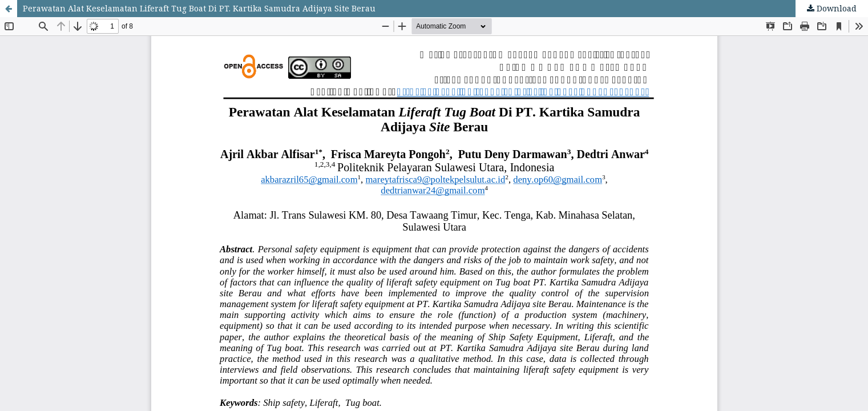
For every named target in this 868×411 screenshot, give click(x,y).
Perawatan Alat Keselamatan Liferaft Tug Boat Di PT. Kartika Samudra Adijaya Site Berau (199, 8)
